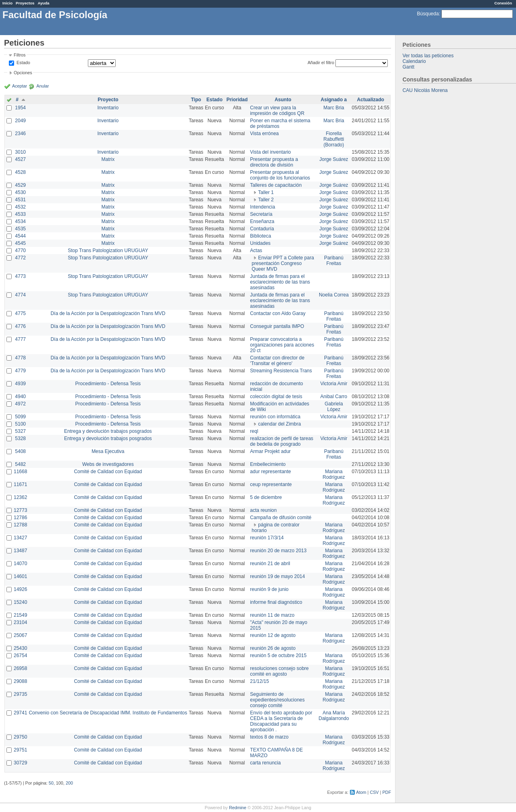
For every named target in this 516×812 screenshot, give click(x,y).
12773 (20, 510)
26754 (20, 655)
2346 (20, 134)
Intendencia (262, 207)
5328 (20, 438)
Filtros (20, 55)
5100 (20, 424)
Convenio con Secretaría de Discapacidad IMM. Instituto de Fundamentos (108, 713)
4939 (20, 384)
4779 (20, 371)
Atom (361, 792)
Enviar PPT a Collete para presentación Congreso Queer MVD (283, 263)
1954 (20, 108)
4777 (20, 339)
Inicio (7, 3)
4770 (20, 250)
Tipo (196, 100)
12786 (20, 518)
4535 (20, 229)
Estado (23, 63)
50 (51, 783)
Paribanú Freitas (334, 261)
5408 (20, 451)
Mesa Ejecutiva (108, 451)
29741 (20, 713)
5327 (20, 431)
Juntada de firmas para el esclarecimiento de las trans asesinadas (280, 282)
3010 (20, 152)
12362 (20, 497)
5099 (20, 417)
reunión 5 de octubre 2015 (278, 655)
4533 (20, 214)
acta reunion (263, 510)
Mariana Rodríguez (334, 474)
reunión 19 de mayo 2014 (277, 576)
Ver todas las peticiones (428, 56)
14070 (20, 564)
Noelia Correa (334, 295)
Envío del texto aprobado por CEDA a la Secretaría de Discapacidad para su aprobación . (281, 721)
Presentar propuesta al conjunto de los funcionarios (280, 175)
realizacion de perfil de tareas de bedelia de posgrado (282, 441)
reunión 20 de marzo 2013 (278, 551)
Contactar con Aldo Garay (278, 313)
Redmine (238, 808)
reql (254, 431)
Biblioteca (260, 236)
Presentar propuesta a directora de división (274, 162)
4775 (20, 313)
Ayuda (43, 3)
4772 (20, 258)
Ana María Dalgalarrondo (334, 716)
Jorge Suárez (334, 159)
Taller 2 (266, 200)
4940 (20, 397)
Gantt (408, 67)
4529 (20, 185)
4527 (20, 159)
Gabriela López (334, 407)
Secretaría (261, 214)
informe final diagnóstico (276, 602)
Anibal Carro (334, 397)
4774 (20, 295)
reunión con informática (275, 417)
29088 (20, 681)
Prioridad (237, 100)
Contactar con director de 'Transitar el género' (277, 361)
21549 (20, 615)
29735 (20, 694)
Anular (43, 86)
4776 (20, 326)
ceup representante (271, 484)
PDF (387, 792)
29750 (20, 737)
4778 (20, 358)
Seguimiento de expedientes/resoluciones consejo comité (277, 700)
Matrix (108, 159)
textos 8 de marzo (269, 737)
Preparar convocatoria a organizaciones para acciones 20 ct (282, 345)
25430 (20, 648)
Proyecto (108, 100)
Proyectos (25, 3)
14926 (20, 589)
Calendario (414, 61)
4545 (20, 243)
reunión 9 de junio (269, 589)
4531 (20, 200)
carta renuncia (265, 763)
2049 (20, 121)
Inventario (108, 108)
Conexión (503, 3)
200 (69, 783)
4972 (20, 404)
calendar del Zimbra (279, 424)
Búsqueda (428, 14)
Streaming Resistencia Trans (281, 371)
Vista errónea (264, 134)
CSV (374, 792)
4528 (20, 172)
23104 (20, 622)
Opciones (23, 73)
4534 (20, 221)
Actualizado (371, 100)
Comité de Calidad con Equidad (108, 472)
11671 (20, 484)
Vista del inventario (270, 152)
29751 (20, 750)
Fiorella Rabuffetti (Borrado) (334, 139)
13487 (20, 551)
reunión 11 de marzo (272, 615)
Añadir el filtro (321, 63)
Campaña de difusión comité (281, 518)
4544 (20, 236)
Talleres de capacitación (276, 185)
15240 (20, 602)
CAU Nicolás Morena (425, 90)
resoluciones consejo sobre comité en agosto (279, 671)
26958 (20, 668)
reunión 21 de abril (270, 564)
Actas (256, 250)
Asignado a (334, 100)
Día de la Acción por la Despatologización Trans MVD (108, 313)
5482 (20, 464)
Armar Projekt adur (270, 451)
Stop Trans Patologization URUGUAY (108, 250)
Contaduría (262, 229)
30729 (20, 763)
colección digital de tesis (276, 397)
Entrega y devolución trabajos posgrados (108, 431)
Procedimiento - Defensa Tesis (108, 384)
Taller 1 (266, 192)
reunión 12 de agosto (273, 635)
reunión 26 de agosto (273, 648)
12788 (20, 525)
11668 (20, 472)
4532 (20, 207)
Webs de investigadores (108, 464)
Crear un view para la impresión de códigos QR (277, 111)
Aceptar (20, 86)
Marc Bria (334, 108)
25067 (20, 635)
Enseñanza (262, 221)
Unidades (260, 243)
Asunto (283, 100)
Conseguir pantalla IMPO (277, 326)
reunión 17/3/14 (267, 538)
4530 (20, 192)
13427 (20, 538)
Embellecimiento (268, 464)
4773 (20, 276)
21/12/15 (259, 681)
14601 (20, 576)
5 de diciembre (266, 497)
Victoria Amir (334, 384)
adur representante (270, 472)
